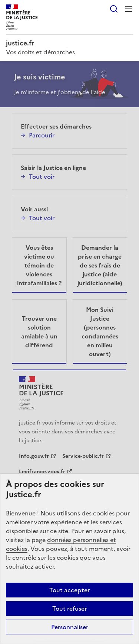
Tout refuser (69, 609)
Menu (129, 9)
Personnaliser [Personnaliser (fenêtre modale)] (70, 627)
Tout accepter (69, 590)
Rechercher (114, 9)
